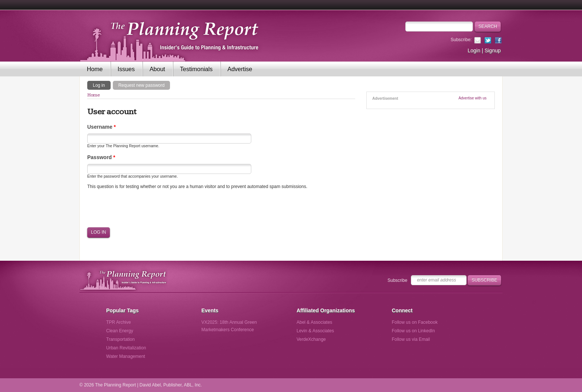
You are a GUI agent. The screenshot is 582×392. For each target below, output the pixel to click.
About (157, 69)
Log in (102, 85)
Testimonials (196, 69)
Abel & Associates (314, 322)
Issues (126, 69)
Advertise (240, 69)
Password (101, 157)
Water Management (126, 356)
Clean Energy (120, 331)
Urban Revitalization (126, 348)
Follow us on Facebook (415, 322)
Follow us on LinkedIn (413, 331)
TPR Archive (119, 322)
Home (95, 69)
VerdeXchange (311, 339)
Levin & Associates (315, 331)
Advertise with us (473, 98)
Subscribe (397, 280)
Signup (493, 50)
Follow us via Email (411, 339)
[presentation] (144, 208)
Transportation (120, 339)
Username (102, 127)
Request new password (142, 85)
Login (474, 50)
